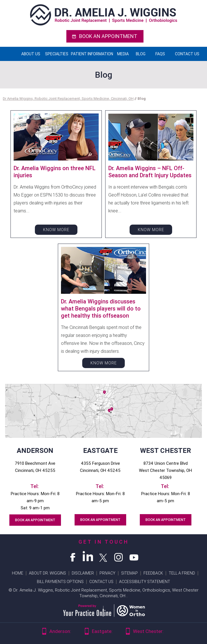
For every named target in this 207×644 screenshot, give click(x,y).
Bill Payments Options (60, 582)
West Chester (166, 451)
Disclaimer (83, 573)
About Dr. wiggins (47, 573)
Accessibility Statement (145, 582)
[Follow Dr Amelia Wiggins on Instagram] (119, 556)
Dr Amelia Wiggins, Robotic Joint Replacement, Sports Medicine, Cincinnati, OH (68, 99)
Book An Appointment (108, 36)
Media (123, 54)
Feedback (153, 573)
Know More (56, 230)
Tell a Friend (182, 573)
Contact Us (187, 54)
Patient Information (92, 54)
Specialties (57, 54)
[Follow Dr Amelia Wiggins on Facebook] (73, 556)
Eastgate (100, 451)
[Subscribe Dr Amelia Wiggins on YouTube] (134, 556)
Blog (141, 54)
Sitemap (129, 573)
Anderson (35, 451)
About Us (31, 54)
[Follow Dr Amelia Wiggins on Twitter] (103, 556)
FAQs (160, 54)
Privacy (107, 573)
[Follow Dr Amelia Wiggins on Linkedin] (88, 556)
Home (10, 54)
